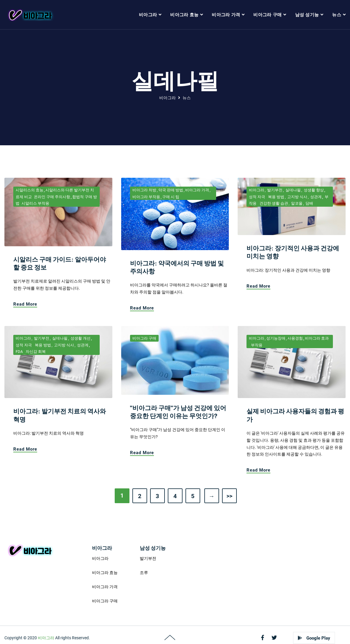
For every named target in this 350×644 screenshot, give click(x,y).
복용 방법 (276, 197)
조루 (144, 573)
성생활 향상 (313, 190)
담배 (309, 203)
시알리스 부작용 (35, 203)
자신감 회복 (35, 352)
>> (229, 496)
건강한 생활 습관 (273, 203)
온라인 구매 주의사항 (52, 197)
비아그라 (167, 98)
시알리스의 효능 (29, 190)
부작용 (257, 345)
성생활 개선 (80, 338)
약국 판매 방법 (171, 190)
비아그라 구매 (144, 338)
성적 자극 (257, 197)
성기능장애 (276, 338)
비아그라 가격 (197, 190)
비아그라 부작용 (146, 197)
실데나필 (293, 190)
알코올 (296, 203)
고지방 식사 (297, 197)
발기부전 (274, 190)
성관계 (316, 197)
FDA (19, 352)
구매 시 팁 (171, 197)
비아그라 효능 (105, 573)
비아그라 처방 (144, 190)
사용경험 (295, 338)
